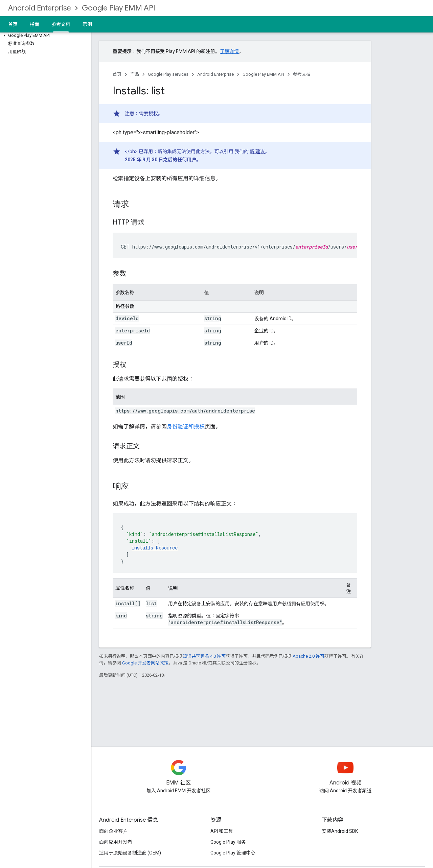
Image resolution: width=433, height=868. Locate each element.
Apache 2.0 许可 (309, 656)
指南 (35, 24)
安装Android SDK (340, 831)
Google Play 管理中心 (233, 853)
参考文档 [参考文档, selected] (61, 24)
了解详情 (229, 51)
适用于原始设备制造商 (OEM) (130, 853)
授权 (153, 114)
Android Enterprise (40, 8)
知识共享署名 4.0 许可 (204, 656)
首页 (13, 24)
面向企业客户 (113, 831)
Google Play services (168, 74)
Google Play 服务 (228, 842)
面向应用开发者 (116, 842)
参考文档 (302, 74)
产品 (135, 74)
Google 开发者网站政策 (145, 663)
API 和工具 (222, 831)
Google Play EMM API (119, 8)
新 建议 (257, 151)
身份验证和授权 (186, 427)
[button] (44, 36)
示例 (87, 24)
